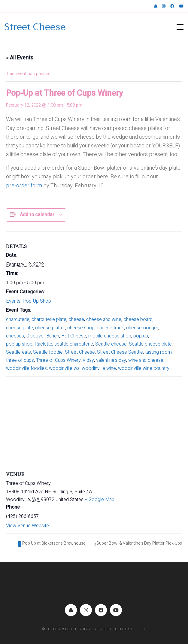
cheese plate (20, 328)
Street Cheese (80, 352)
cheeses (15, 336)
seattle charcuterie (74, 344)
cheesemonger (142, 328)
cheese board (138, 319)
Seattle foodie (48, 352)
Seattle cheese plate (150, 344)
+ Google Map (100, 500)
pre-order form (24, 186)
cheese (76, 319)
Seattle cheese (111, 344)
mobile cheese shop (110, 336)
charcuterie (18, 319)
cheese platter (50, 328)
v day (88, 360)
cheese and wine (104, 319)
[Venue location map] (94, 420)
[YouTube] (116, 610)
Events (13, 301)
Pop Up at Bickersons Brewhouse (53, 543)
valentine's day (111, 360)
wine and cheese (146, 360)
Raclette (43, 344)
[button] (180, 27)
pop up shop (19, 344)
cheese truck (110, 328)
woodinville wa (64, 368)
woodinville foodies (26, 368)
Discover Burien (43, 336)
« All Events (20, 58)
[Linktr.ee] (71, 610)
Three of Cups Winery (58, 360)
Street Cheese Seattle (120, 352)
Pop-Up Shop (37, 301)
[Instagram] (86, 610)
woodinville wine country (144, 368)
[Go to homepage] (35, 27)
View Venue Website (27, 526)
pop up (141, 336)
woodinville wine (99, 368)
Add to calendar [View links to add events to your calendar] (37, 215)
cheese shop (81, 328)
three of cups (20, 360)
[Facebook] (101, 610)
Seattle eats (18, 352)
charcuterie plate (49, 319)
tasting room (158, 352)
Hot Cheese (74, 336)
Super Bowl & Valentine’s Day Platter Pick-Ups (139, 543)
